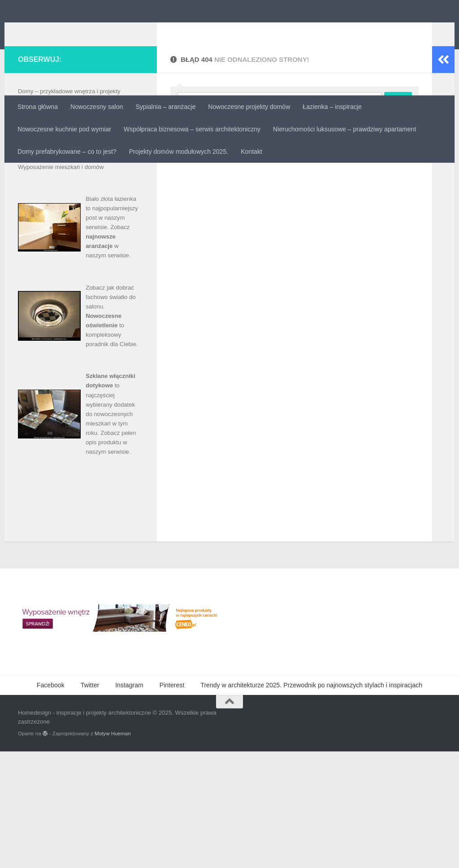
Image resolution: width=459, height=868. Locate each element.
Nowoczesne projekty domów (249, 107)
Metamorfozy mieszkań (48, 245)
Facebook (51, 802)
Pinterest (172, 802)
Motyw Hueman (113, 850)
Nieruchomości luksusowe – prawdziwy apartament (344, 129)
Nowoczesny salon (97, 107)
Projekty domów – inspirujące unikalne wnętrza (79, 255)
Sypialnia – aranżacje (165, 107)
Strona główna (38, 107)
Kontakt (251, 152)
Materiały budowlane (45, 236)
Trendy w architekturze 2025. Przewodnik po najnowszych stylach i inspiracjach (311, 802)
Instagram (129, 802)
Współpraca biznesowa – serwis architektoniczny (192, 129)
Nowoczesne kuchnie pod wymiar (64, 129)
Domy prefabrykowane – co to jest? (67, 152)
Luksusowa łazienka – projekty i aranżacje (73, 227)
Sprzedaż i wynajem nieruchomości (64, 274)
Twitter (90, 802)
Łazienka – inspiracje (332, 107)
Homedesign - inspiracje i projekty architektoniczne (215, 29)
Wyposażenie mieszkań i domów (61, 284)
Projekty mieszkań (42, 264)
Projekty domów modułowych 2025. (179, 152)
